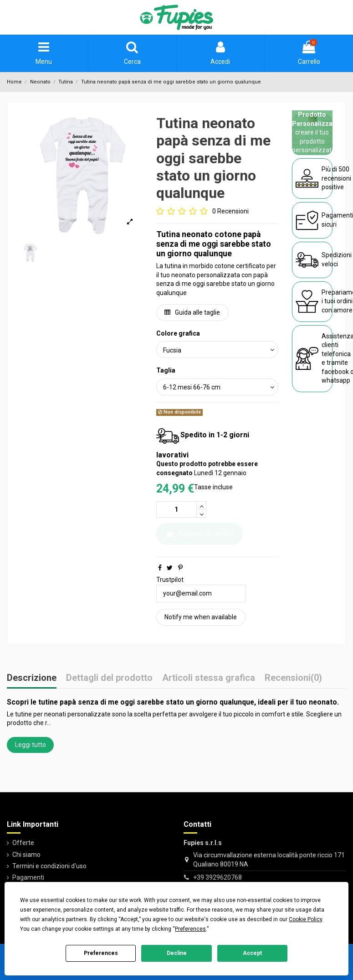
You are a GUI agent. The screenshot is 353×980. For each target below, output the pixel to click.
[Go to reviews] (202, 212)
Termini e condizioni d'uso (49, 866)
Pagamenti (28, 877)
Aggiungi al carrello (200, 534)
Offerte (23, 843)
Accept (252, 953)
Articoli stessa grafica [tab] (209, 678)
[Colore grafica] (217, 350)
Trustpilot (170, 580)
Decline (177, 953)
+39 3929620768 (217, 877)
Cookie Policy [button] (305, 919)
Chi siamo (26, 855)
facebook (335, 372)
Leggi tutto (31, 745)
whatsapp (336, 380)
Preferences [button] (190, 929)
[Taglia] (217, 387)
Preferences (101, 953)
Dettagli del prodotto (109, 678)
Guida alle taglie (192, 312)
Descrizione (32, 678)
